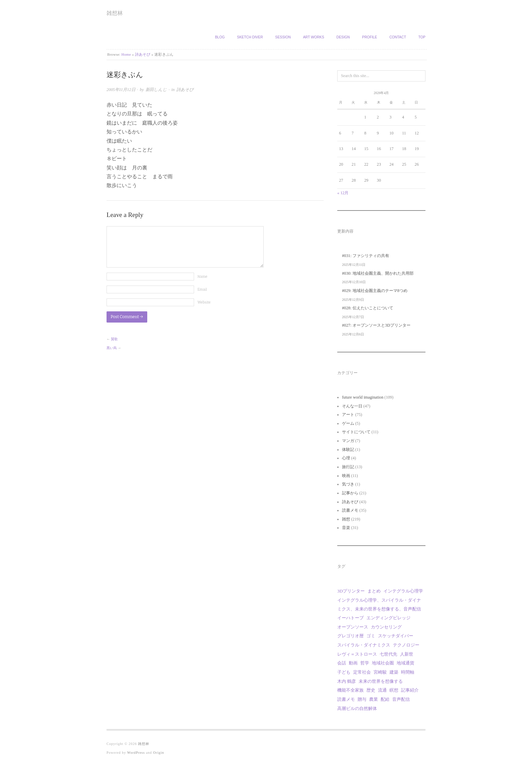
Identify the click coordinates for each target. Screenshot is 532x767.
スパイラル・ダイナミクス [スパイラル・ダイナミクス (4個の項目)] (364, 645)
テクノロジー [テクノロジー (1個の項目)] (406, 645)
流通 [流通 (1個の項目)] (382, 690)
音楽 (346, 528)
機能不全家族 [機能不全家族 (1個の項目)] (350, 690)
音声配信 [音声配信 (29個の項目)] (401, 699)
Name (202, 277)
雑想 (346, 519)
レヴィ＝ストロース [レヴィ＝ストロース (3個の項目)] (357, 654)
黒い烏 (112, 348)
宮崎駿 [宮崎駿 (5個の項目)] (380, 672)
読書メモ (350, 510)
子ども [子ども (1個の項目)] (344, 672)
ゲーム (348, 423)
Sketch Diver (250, 37)
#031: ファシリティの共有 (366, 256)
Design (343, 37)
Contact (398, 37)
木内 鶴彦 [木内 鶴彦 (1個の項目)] (347, 681)
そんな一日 (352, 406)
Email (202, 289)
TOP (422, 37)
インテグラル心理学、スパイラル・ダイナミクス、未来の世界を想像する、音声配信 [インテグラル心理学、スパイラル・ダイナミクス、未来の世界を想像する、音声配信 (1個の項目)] (379, 605)
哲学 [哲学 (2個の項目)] (365, 663)
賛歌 (114, 339)
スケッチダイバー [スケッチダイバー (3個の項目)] (396, 636)
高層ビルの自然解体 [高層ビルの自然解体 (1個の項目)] (357, 708)
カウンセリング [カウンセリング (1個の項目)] (386, 627)
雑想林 (115, 13)
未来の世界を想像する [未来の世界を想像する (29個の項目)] (381, 681)
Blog (220, 37)
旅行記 (348, 467)
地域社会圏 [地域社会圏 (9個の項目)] (383, 663)
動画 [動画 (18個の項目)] (353, 663)
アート (348, 415)
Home (126, 54)
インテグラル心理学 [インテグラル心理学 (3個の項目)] (403, 591)
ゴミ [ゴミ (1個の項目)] (371, 636)
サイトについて (356, 432)
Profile (369, 37)
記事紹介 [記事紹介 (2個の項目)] (410, 690)
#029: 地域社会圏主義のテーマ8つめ (375, 291)
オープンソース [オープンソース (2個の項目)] (353, 627)
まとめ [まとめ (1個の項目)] (374, 591)
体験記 (348, 450)
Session (283, 37)
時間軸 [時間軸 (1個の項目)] (408, 672)
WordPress (136, 753)
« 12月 (343, 193)
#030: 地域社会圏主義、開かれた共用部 (378, 273)
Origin (158, 753)
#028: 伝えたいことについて (368, 308)
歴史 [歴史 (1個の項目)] (371, 690)
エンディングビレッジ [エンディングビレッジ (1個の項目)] (388, 618)
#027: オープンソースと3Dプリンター (376, 325)
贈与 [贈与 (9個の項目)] (362, 699)
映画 (346, 476)
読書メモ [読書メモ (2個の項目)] (346, 699)
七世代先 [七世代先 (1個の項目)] (388, 654)
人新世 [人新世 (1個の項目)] (407, 654)
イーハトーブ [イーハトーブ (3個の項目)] (350, 618)
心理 (346, 458)
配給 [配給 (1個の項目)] (385, 699)
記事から (350, 493)
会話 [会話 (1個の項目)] (342, 663)
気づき (348, 484)
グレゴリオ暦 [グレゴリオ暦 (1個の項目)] (350, 636)
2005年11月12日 (121, 90)
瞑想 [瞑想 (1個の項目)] (394, 690)
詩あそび (143, 54)
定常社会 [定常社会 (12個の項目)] (362, 672)
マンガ (348, 441)
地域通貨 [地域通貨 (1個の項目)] (405, 663)
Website (204, 302)
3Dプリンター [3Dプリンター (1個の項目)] (351, 591)
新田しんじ (156, 90)
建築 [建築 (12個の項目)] (394, 672)
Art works (313, 37)
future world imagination (363, 397)
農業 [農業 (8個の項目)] (374, 699)
